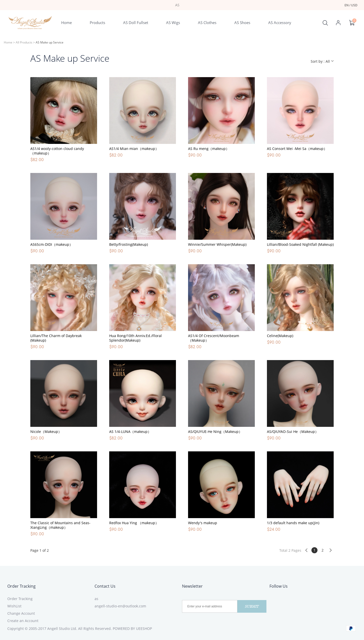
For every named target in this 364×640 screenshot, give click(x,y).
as (96, 599)
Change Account (21, 613)
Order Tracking (21, 586)
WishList (14, 606)
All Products (24, 42)
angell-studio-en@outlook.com (120, 606)
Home (8, 42)
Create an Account (23, 621)
